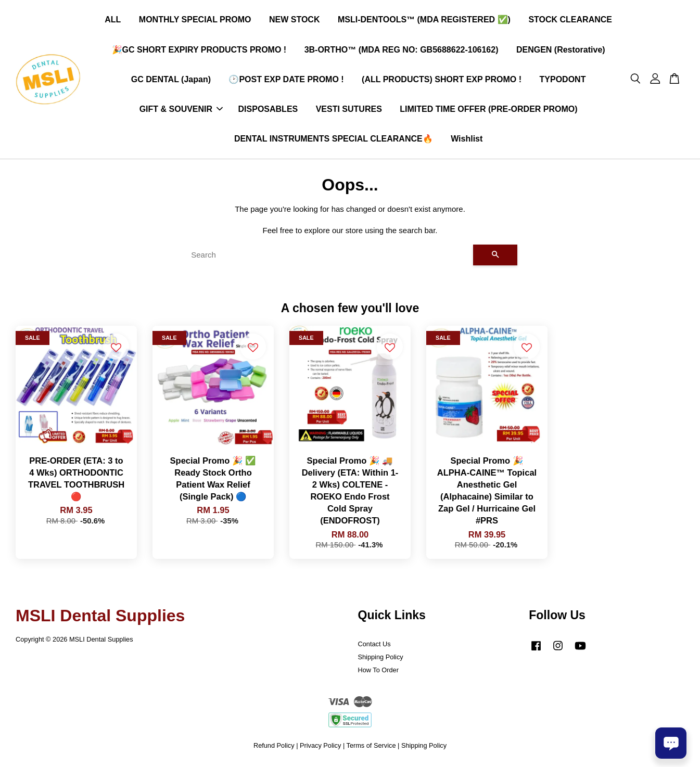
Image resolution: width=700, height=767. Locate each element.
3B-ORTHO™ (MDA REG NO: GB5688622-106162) (402, 50)
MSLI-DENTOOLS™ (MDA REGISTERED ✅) (424, 20)
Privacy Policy (320, 746)
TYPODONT (563, 79)
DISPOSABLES (268, 110)
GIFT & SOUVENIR (181, 110)
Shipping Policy (381, 657)
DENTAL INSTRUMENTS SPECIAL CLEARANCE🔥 (334, 139)
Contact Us (374, 644)
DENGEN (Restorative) (561, 50)
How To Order (378, 670)
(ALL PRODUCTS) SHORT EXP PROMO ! (442, 79)
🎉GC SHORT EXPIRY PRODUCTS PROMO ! (199, 50)
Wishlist (467, 139)
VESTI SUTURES (349, 110)
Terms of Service (371, 746)
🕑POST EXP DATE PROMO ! (286, 79)
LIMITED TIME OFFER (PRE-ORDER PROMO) (488, 110)
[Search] (328, 255)
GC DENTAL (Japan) (171, 79)
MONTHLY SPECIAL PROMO (195, 20)
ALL (113, 20)
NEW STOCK (294, 20)
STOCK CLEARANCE (570, 20)
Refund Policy (274, 746)
